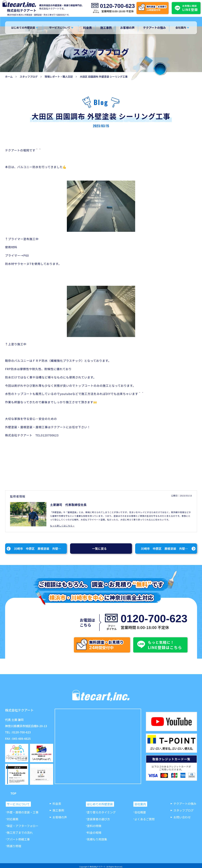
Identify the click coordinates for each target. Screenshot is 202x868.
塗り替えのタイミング (101, 812)
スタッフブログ (29, 77)
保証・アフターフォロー (23, 826)
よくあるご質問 (145, 819)
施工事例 (106, 28)
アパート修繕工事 (18, 839)
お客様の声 (127, 28)
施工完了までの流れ (20, 832)
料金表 (88, 28)
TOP (13, 793)
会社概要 (140, 812)
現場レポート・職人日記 (59, 77)
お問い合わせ (182, 817)
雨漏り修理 (14, 846)
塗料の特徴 (94, 826)
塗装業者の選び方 (99, 819)
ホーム (9, 77)
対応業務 (13, 819)
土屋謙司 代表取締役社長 (68, 505)
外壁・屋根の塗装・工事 (23, 812)
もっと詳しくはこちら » (62, 526)
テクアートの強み (154, 28)
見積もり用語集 (97, 839)
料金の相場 (94, 832)
